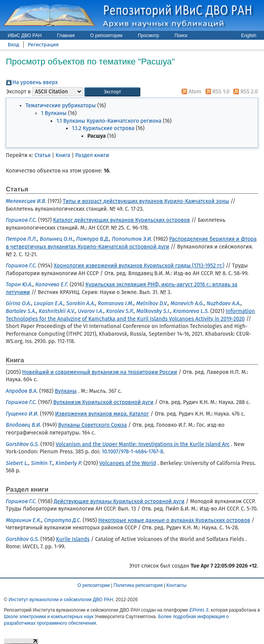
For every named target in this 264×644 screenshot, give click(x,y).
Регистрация (43, 45)
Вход (14, 45)
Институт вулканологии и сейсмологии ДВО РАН (61, 600)
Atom (190, 92)
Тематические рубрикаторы (61, 106)
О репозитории (106, 35)
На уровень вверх (35, 82)
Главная (66, 35)
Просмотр (149, 35)
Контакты (177, 585)
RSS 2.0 (244, 92)
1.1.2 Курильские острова (103, 128)
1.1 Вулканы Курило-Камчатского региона (109, 121)
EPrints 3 (199, 610)
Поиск (181, 35)
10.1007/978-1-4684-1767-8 (132, 452)
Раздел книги (92, 155)
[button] (112, 92)
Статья (42, 155)
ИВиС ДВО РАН (25, 35)
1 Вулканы (54, 113)
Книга (63, 155)
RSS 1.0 (216, 92)
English (249, 35)
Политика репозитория (138, 585)
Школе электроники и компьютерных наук (49, 617)
